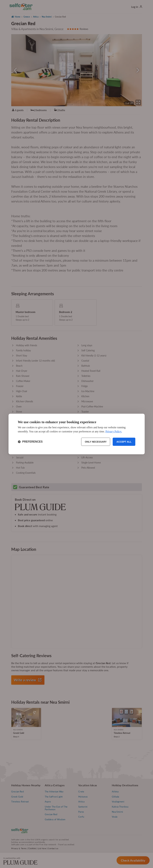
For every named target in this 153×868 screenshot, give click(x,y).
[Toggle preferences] (30, 442)
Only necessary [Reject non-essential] (96, 442)
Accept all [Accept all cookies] (124, 442)
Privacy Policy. (114, 431)
